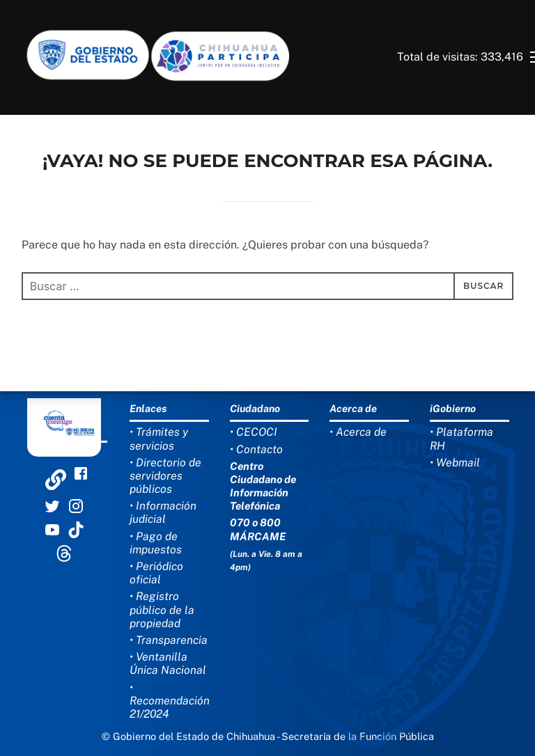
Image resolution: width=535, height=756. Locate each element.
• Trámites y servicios (159, 439)
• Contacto (256, 449)
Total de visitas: (439, 57)
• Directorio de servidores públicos (165, 476)
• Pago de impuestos (156, 543)
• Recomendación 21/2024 (170, 701)
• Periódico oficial (156, 573)
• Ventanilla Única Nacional (168, 663)
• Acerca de (358, 432)
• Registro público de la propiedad (162, 609)
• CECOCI (254, 432)
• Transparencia (169, 640)
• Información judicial (163, 512)
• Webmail (455, 463)
